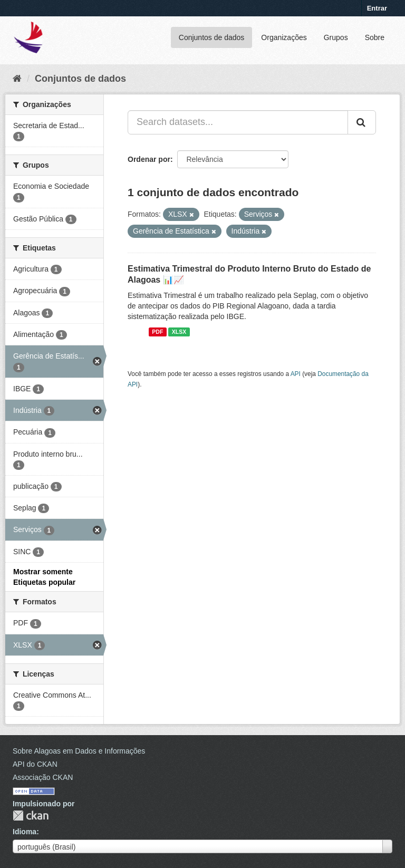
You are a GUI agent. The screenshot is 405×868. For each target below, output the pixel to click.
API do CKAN (35, 764)
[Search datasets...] (238, 122)
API (296, 374)
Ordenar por (149, 159)
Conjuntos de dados (212, 37)
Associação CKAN (43, 777)
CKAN (31, 816)
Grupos (336, 37)
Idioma (25, 832)
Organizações (284, 37)
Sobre (375, 37)
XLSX (179, 332)
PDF (157, 332)
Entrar (377, 8)
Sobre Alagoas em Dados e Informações (79, 751)
